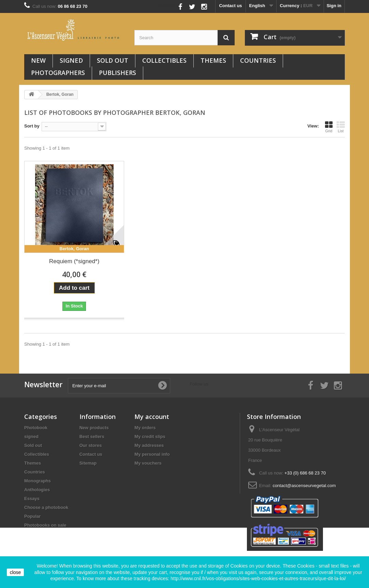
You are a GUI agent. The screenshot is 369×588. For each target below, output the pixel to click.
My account (152, 417)
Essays (32, 499)
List (341, 127)
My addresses (149, 445)
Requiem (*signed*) (74, 261)
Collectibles (164, 60)
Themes (213, 60)
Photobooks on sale (45, 525)
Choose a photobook (46, 507)
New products (94, 428)
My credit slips (150, 436)
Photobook (36, 428)
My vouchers (148, 463)
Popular (32, 516)
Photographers (58, 73)
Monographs (38, 481)
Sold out (113, 60)
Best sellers (92, 436)
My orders (145, 428)
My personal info (152, 454)
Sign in (334, 6)
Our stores (91, 445)
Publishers (117, 73)
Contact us (230, 6)
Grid (329, 127)
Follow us (165, 5)
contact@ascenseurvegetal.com (304, 486)
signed (71, 60)
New (38, 60)
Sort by (32, 126)
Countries (258, 60)
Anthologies (37, 490)
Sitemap (88, 463)
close (16, 572)
